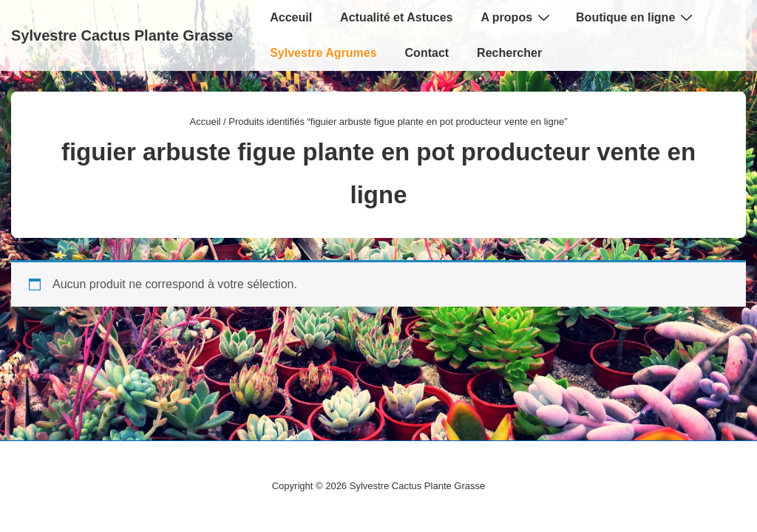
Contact (427, 53)
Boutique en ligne (636, 17)
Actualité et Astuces (396, 17)
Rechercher (509, 53)
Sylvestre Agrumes (323, 53)
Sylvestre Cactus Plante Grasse (122, 35)
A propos (517, 17)
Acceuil (291, 17)
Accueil (206, 122)
